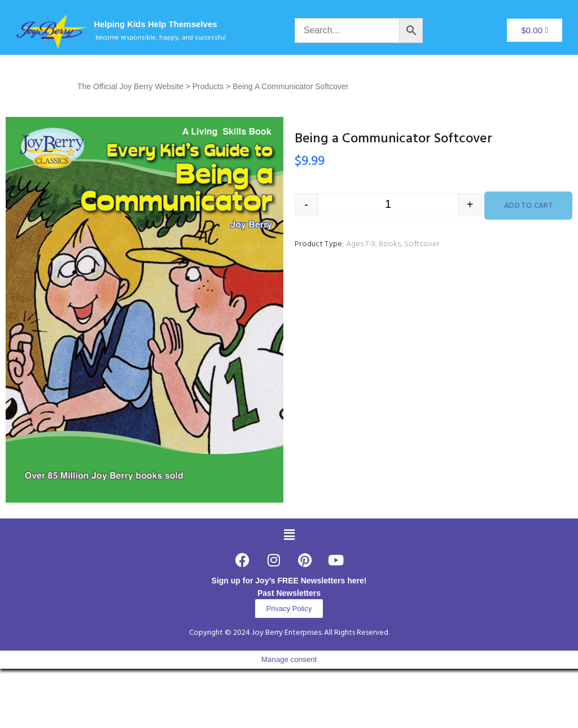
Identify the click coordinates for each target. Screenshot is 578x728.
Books (390, 244)
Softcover (422, 244)
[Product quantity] (388, 205)
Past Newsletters (289, 593)
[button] (289, 535)
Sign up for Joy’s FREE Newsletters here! (289, 581)
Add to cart (529, 206)
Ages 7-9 (361, 244)
